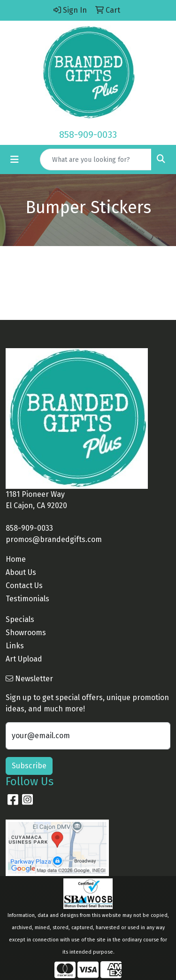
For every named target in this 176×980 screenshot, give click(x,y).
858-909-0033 (88, 135)
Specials (20, 619)
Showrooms (26, 633)
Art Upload (24, 659)
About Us (21, 572)
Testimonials (27, 599)
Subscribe (29, 766)
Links (15, 646)
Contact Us (24, 586)
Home (16, 559)
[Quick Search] (96, 159)
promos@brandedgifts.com (54, 539)
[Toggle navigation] (15, 159)
